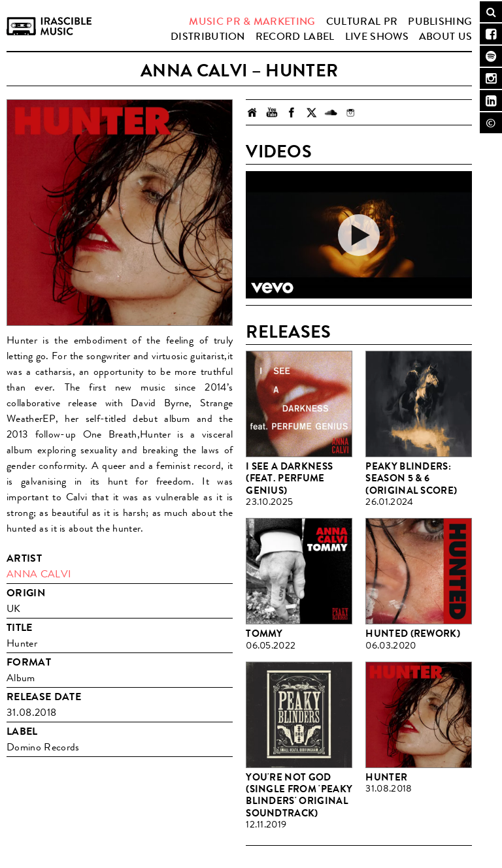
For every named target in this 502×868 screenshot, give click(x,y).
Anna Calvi (39, 574)
